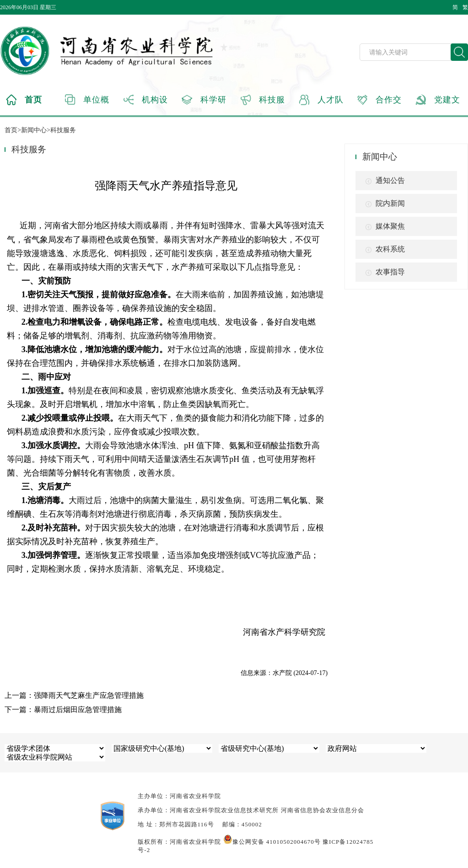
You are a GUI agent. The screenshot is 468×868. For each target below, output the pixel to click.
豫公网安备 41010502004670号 (272, 842)
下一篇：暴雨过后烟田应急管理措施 (63, 710)
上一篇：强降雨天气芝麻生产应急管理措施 (74, 695)
